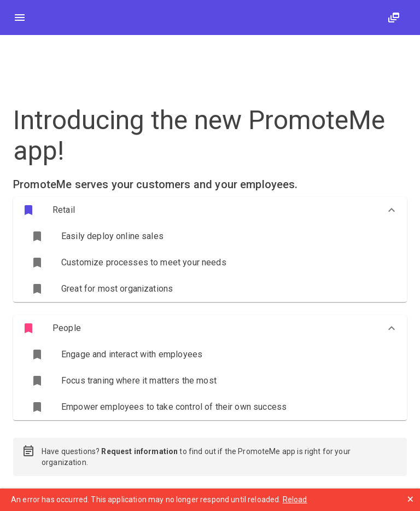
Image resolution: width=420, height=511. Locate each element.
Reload (295, 500)
